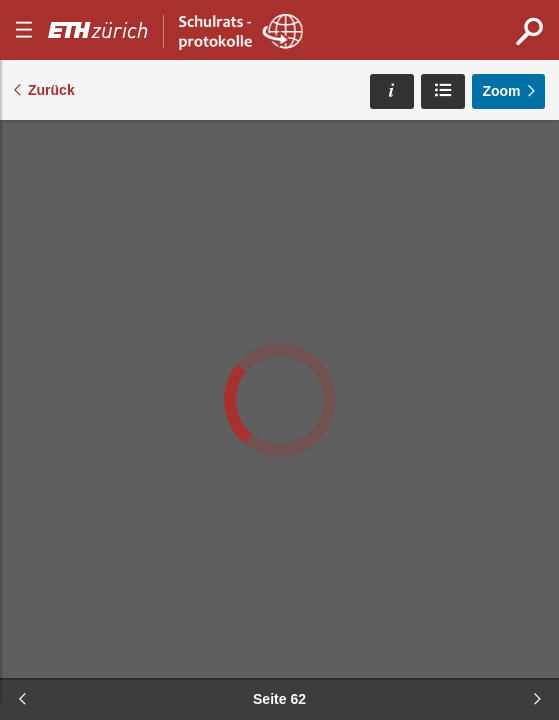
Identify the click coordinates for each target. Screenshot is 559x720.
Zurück (51, 90)
